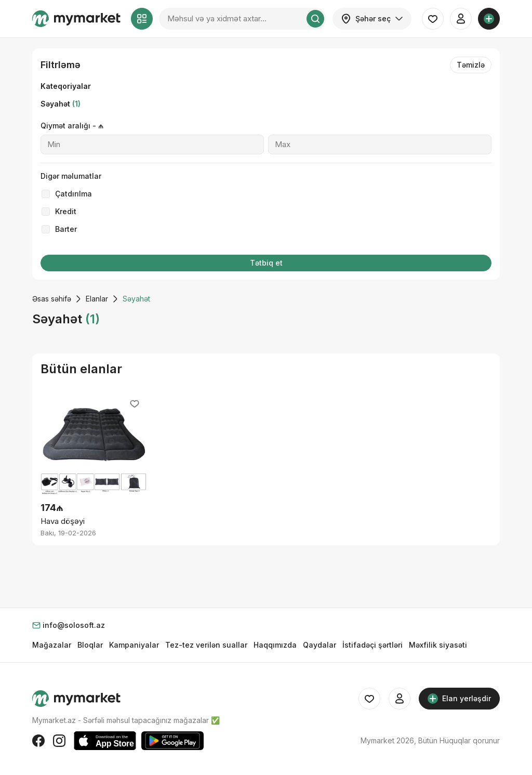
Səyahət (61, 104)
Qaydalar (320, 645)
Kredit (66, 211)
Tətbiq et (266, 263)
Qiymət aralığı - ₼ (72, 126)
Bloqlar (90, 645)
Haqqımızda (275, 645)
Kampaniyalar (134, 645)
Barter (66, 229)
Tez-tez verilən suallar (206, 645)
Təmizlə (471, 65)
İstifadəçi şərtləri (373, 645)
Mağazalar (52, 645)
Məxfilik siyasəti (438, 645)
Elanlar (97, 299)
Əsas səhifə (52, 299)
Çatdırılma (74, 194)
